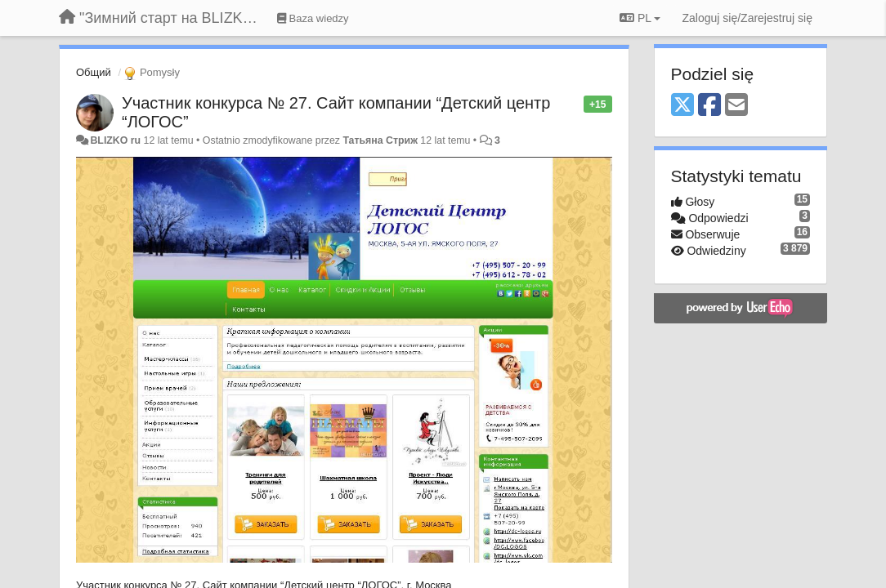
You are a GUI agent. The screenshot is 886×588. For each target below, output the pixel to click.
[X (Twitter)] (682, 106)
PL (640, 18)
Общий (94, 72)
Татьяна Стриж (380, 140)
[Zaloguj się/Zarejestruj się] (747, 18)
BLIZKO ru (116, 140)
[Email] (736, 106)
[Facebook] (709, 106)
